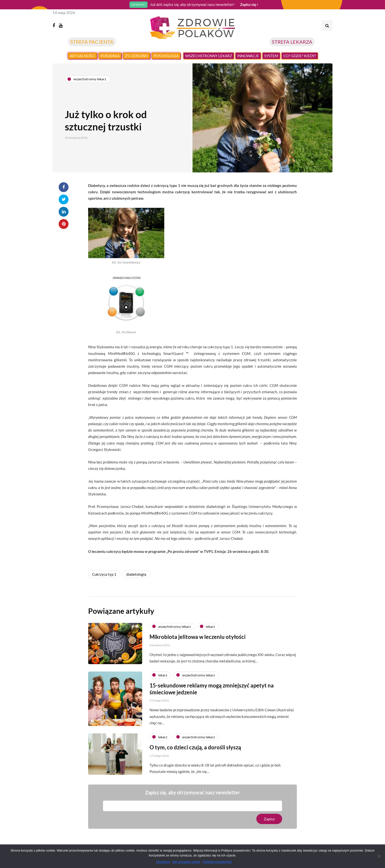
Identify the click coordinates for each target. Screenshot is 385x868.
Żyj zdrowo (137, 56)
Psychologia (166, 56)
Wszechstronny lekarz (209, 56)
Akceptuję (163, 862)
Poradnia (110, 56)
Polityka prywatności (217, 862)
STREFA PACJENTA (92, 42)
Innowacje (248, 56)
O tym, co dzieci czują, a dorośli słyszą (195, 751)
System (271, 56)
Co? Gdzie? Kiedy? (300, 56)
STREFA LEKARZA (292, 42)
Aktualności (82, 56)
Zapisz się (249, 4)
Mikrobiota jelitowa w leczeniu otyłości (198, 641)
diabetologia (136, 574)
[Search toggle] (327, 26)
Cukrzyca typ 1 (104, 574)
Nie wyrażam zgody (186, 862)
